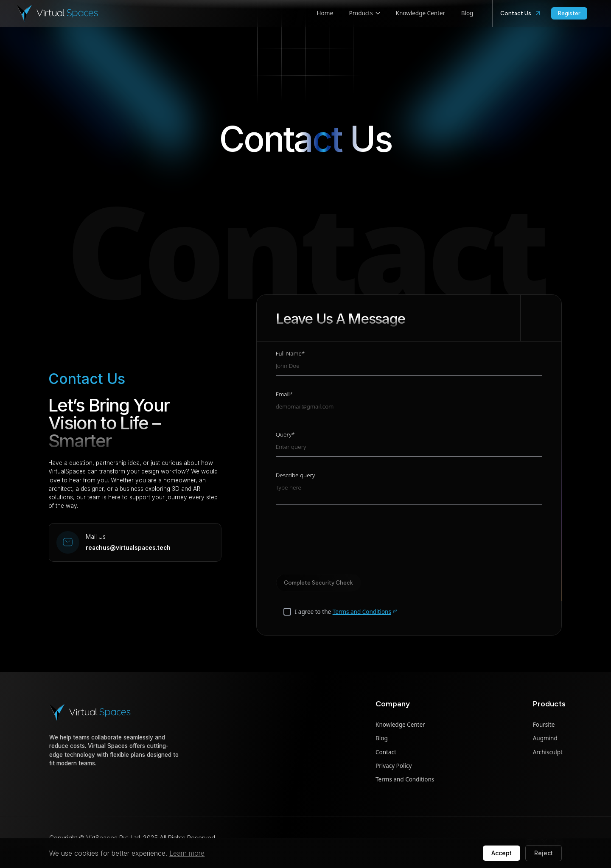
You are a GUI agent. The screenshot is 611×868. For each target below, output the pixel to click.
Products (365, 13)
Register (569, 13)
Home (325, 13)
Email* (284, 395)
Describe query (296, 476)
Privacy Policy (394, 766)
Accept (502, 853)
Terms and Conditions (365, 613)
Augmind (545, 738)
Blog (467, 13)
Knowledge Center (421, 13)
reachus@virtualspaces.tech (77, 548)
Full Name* (290, 355)
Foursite (544, 725)
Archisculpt (548, 752)
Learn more (187, 853)
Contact (386, 752)
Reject (544, 853)
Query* (285, 436)
